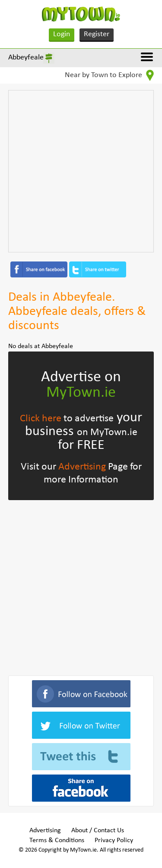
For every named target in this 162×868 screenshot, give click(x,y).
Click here (41, 419)
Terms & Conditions (57, 840)
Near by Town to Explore (109, 75)
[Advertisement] (81, 171)
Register (97, 34)
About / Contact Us (98, 831)
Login (62, 34)
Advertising (82, 467)
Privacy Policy (114, 840)
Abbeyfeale (26, 58)
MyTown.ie (81, 393)
